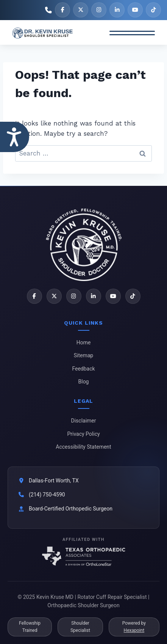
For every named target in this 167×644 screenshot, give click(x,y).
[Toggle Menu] (132, 33)
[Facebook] (62, 10)
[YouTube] (135, 10)
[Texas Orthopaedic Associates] (84, 556)
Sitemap (83, 355)
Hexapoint (134, 630)
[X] (81, 10)
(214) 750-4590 (47, 495)
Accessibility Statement (83, 447)
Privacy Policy (83, 434)
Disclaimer (83, 421)
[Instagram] (99, 10)
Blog (84, 382)
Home (84, 342)
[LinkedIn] (117, 10)
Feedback (83, 369)
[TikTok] (153, 10)
